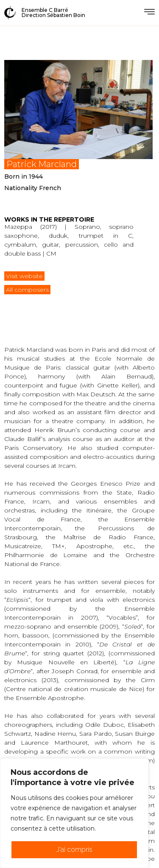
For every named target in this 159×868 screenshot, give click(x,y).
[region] (74, 813)
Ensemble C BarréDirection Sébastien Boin (53, 13)
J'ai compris (74, 850)
